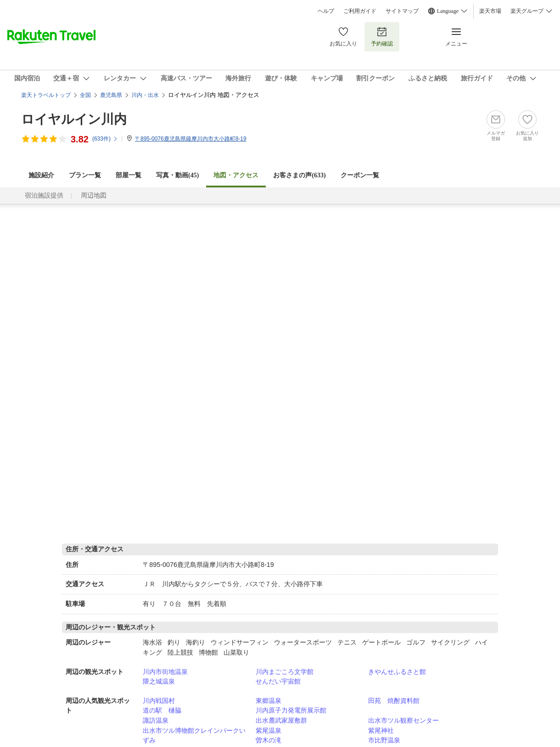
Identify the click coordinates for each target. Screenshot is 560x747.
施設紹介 (41, 175)
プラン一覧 (85, 175)
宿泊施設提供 (44, 195)
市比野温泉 (384, 740)
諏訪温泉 (156, 720)
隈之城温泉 (159, 681)
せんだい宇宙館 (278, 681)
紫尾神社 (381, 730)
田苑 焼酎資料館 (394, 701)
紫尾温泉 (269, 730)
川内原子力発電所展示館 (291, 710)
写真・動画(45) (177, 175)
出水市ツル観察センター (403, 720)
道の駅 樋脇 (162, 710)
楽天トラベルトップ (46, 95)
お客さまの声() (299, 175)
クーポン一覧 (360, 175)
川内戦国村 (159, 701)
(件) (105, 139)
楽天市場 (490, 11)
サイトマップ (402, 11)
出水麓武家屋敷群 (281, 720)
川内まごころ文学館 (285, 672)
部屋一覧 (129, 175)
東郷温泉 (269, 701)
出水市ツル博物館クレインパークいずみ (194, 736)
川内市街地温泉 (165, 672)
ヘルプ (326, 11)
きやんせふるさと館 (397, 672)
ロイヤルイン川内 (74, 119)
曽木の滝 (269, 740)
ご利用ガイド (360, 11)
